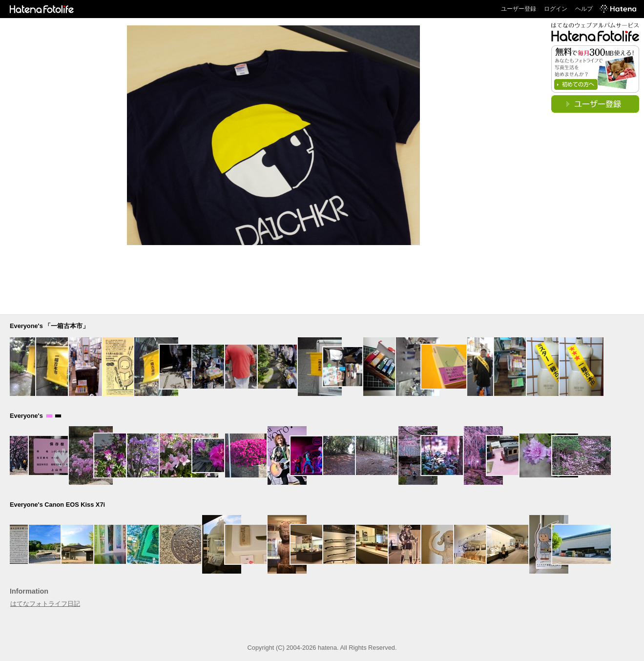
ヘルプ (584, 9)
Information (29, 591)
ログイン (556, 9)
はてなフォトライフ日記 (45, 604)
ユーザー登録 (519, 9)
